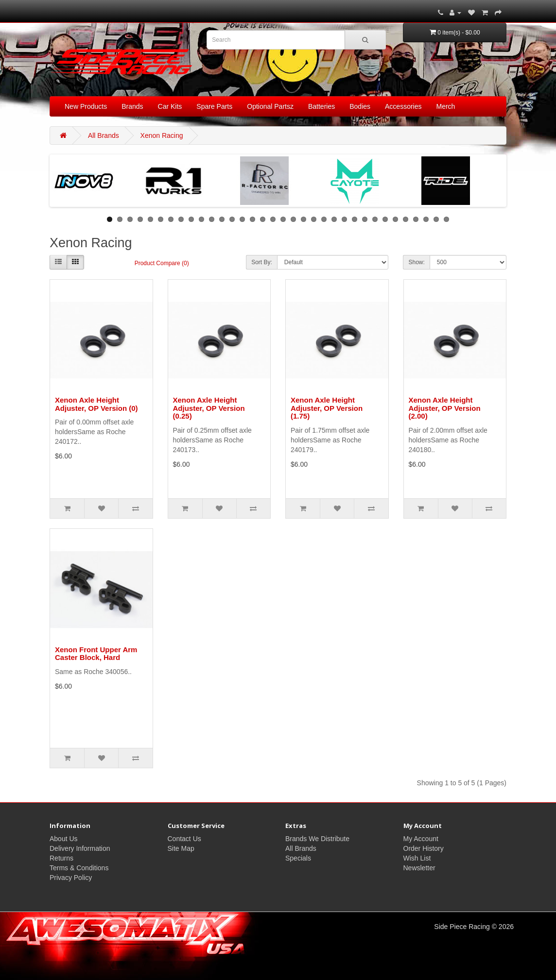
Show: (416, 262)
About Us (64, 839)
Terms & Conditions (79, 868)
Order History (424, 848)
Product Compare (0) (162, 263)
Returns (61, 858)
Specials (298, 858)
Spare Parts (214, 106)
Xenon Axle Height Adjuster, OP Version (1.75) (327, 408)
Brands (132, 106)
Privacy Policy (71, 878)
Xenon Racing (162, 135)
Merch (446, 106)
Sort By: (262, 262)
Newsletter (419, 868)
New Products (86, 106)
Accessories (403, 106)
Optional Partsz (270, 106)
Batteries (321, 106)
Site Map (181, 848)
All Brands (104, 135)
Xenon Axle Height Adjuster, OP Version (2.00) (445, 408)
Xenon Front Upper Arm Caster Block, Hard (96, 654)
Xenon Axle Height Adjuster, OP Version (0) (96, 404)
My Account (421, 839)
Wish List (417, 858)
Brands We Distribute (317, 839)
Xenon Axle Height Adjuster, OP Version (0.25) (209, 408)
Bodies (360, 106)
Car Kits (170, 106)
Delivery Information (80, 848)
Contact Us (184, 839)
